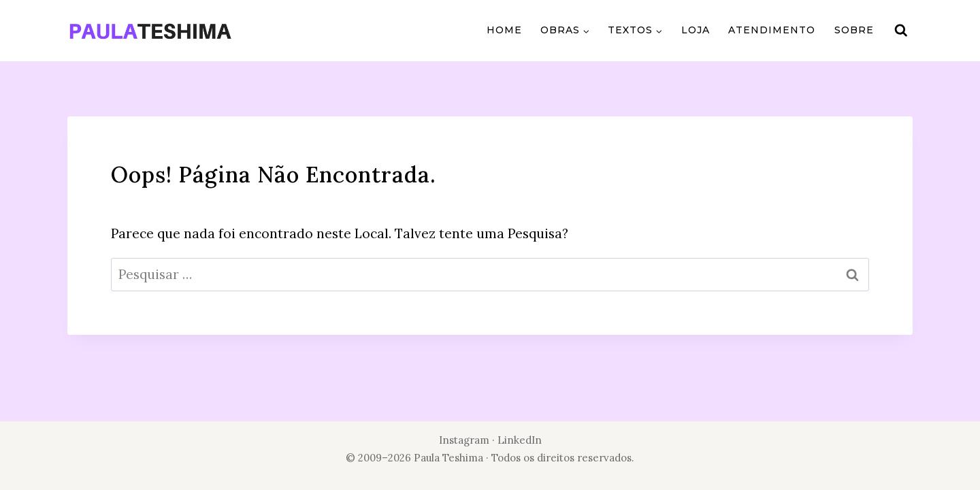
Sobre (854, 30)
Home (504, 30)
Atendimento (772, 30)
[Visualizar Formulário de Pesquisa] (901, 31)
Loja (696, 30)
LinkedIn (520, 440)
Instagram (464, 440)
